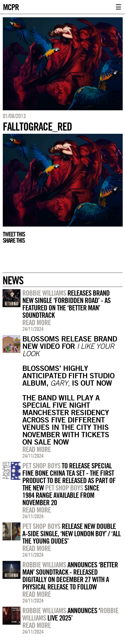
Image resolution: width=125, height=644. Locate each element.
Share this (14, 240)
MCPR (11, 7)
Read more (37, 322)
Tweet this (14, 234)
